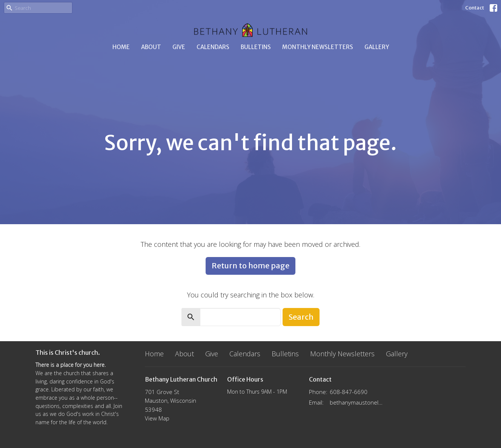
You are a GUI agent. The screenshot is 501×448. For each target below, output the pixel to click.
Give (179, 47)
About (151, 47)
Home (121, 47)
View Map (157, 418)
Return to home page (250, 266)
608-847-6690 (349, 392)
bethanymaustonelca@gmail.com (357, 402)
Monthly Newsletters (318, 47)
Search (301, 317)
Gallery (377, 47)
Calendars (213, 47)
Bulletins (256, 47)
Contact (475, 8)
